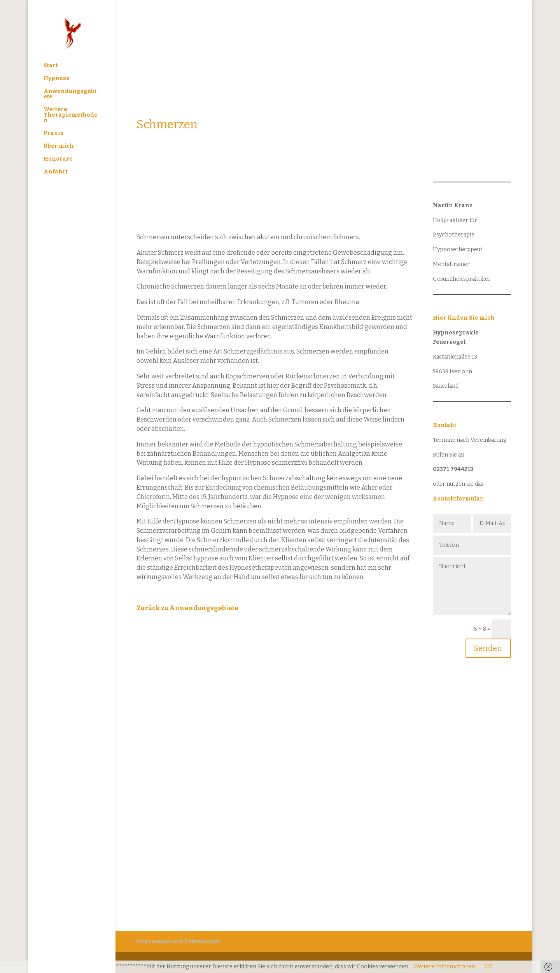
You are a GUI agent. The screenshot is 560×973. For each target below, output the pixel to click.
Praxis (53, 134)
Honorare (58, 159)
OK (489, 967)
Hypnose (57, 79)
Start (51, 66)
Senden (488, 648)
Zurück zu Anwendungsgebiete (187, 608)
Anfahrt (56, 172)
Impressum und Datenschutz (178, 941)
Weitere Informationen (444, 967)
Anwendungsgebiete (70, 94)
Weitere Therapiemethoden (71, 115)
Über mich (59, 146)
